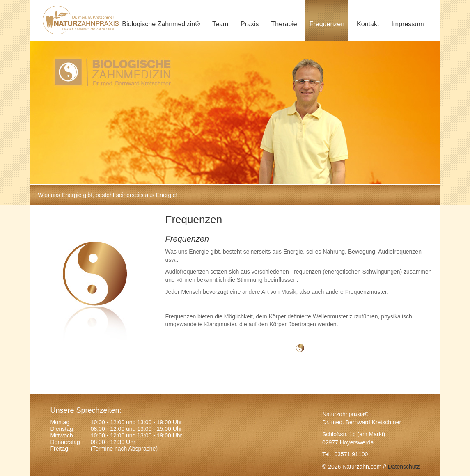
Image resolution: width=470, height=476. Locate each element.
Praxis (250, 24)
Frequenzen (327, 24)
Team (220, 24)
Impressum (407, 24)
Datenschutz (403, 467)
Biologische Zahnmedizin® (161, 24)
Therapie (284, 24)
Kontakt (368, 24)
